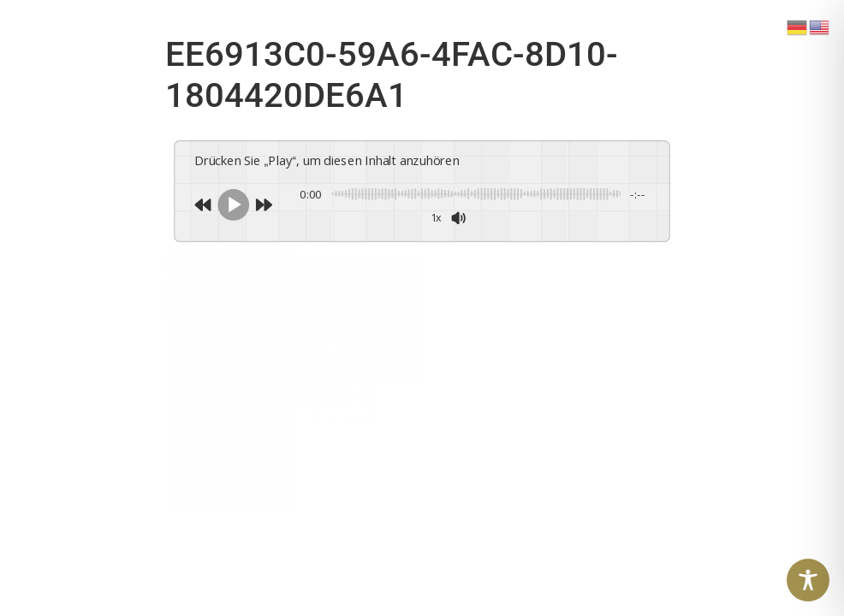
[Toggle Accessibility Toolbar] (808, 580)
